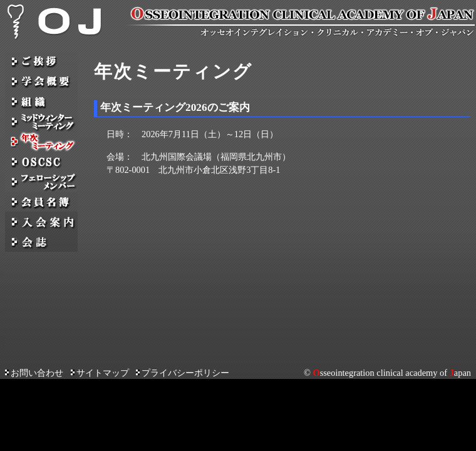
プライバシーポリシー (183, 373)
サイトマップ (100, 373)
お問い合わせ (34, 373)
